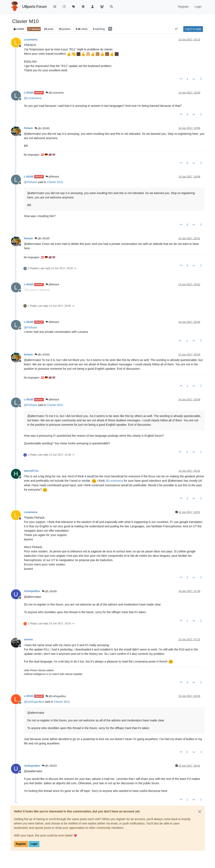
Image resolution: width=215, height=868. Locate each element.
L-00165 (29, 93)
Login (34, 844)
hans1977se (31, 471)
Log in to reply (193, 29)
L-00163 (29, 696)
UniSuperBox (32, 591)
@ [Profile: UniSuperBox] (34, 702)
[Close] (200, 812)
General (34, 29)
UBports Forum (35, 7)
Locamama (31, 40)
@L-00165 (42, 128)
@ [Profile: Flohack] (31, 182)
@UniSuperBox (56, 696)
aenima (28, 639)
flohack (29, 128)
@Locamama (55, 93)
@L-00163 (49, 766)
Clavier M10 (55, 182)
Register (21, 844)
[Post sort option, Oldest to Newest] (176, 29)
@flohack (52, 177)
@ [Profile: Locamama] (33, 98)
